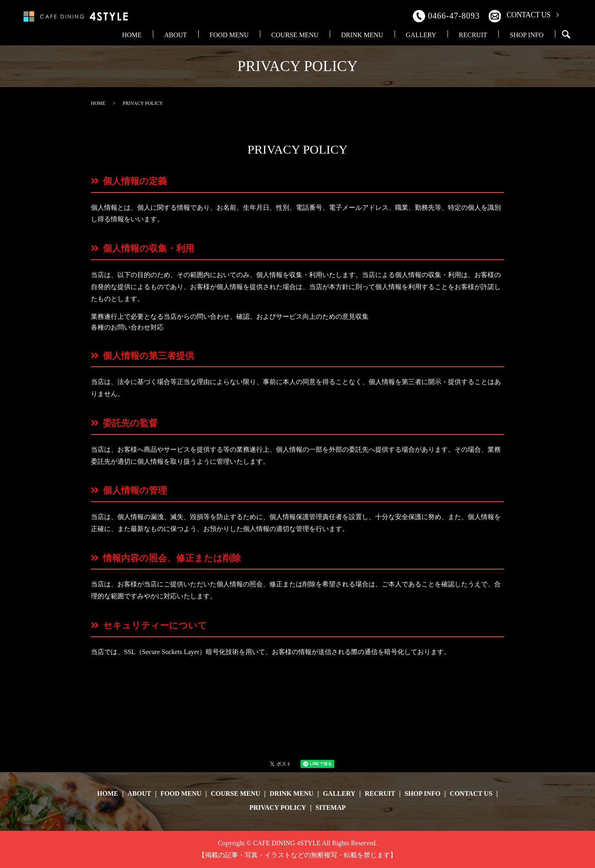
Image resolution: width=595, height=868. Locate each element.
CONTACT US (528, 15)
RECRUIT (492, 34)
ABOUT (258, 34)
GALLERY (453, 34)
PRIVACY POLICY (278, 808)
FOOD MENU (299, 34)
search (566, 34)
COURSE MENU (352, 34)
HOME (227, 34)
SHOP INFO (533, 34)
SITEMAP (331, 808)
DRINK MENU (407, 34)
